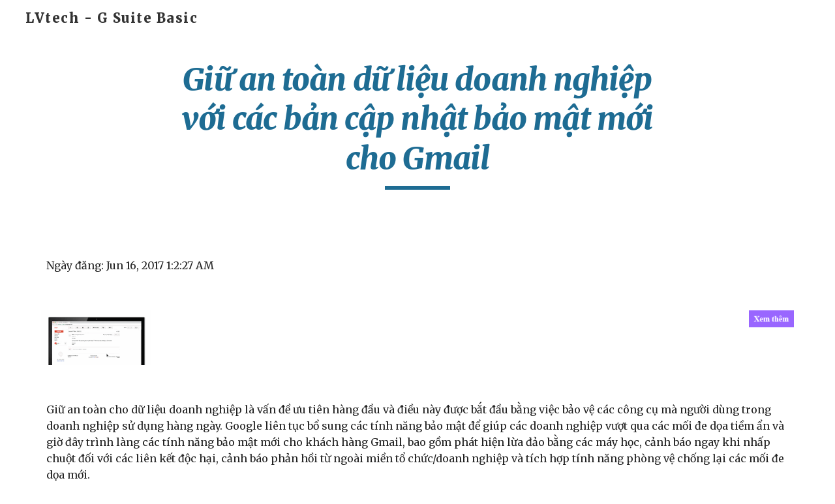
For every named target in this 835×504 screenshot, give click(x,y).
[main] (417, 125)
